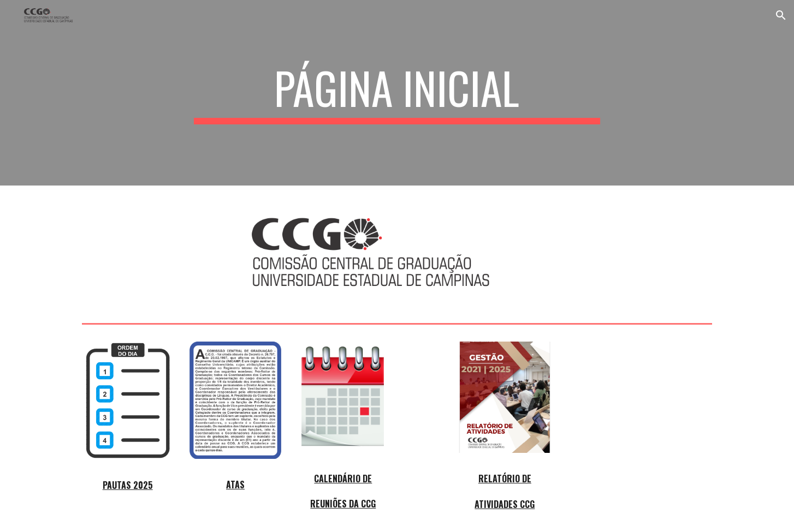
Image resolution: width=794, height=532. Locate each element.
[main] (397, 93)
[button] (781, 15)
